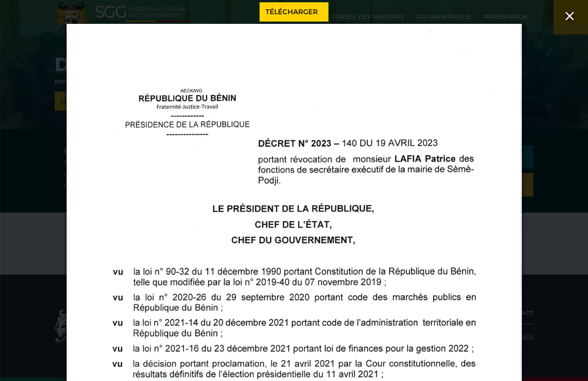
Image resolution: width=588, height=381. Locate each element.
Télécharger (292, 12)
